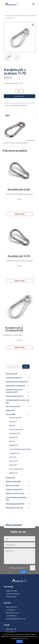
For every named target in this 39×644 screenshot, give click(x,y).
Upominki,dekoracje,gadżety (16, 496)
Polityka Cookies (11, 595)
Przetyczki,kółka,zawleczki (18, 447)
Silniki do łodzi (11, 480)
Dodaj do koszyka (20, 95)
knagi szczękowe (15, 428)
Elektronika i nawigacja (14, 384)
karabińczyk (24, 104)
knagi (11, 424)
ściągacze (13, 451)
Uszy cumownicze (15, 467)
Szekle (11, 463)
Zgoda (19, 641)
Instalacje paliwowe (13, 394)
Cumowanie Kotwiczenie (15, 380)
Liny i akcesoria (11, 405)
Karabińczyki (24, 15)
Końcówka (13, 432)
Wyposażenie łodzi (13, 506)
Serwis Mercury (11, 630)
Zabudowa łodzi (11, 627)
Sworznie (12, 459)
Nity (11, 440)
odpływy (9, 409)
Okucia (17, 15)
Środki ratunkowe (12, 488)
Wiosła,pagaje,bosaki (13, 502)
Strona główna (10, 15)
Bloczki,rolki (10, 372)
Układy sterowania (13, 492)
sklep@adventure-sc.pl (18, 617)
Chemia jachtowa (12, 376)
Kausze (12, 420)
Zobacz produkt (20, 212)
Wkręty (12, 471)
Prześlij (23, 570)
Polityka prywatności (13, 592)
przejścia (9, 476)
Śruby (11, 455)
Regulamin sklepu (12, 589)
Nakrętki (12, 436)
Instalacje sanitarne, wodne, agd (17, 398)
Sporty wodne (11, 484)
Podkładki (13, 443)
